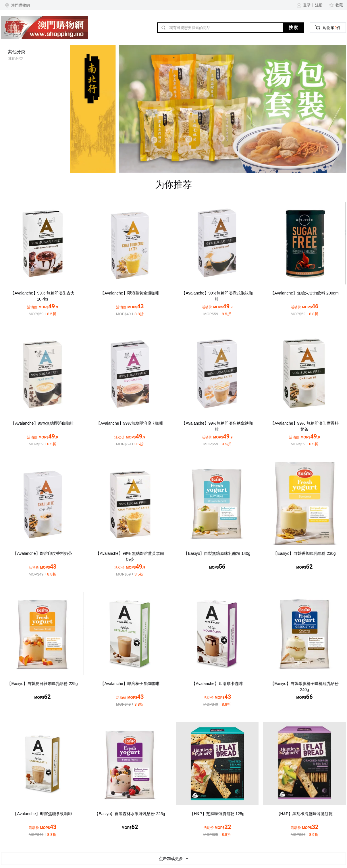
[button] (17, 5)
